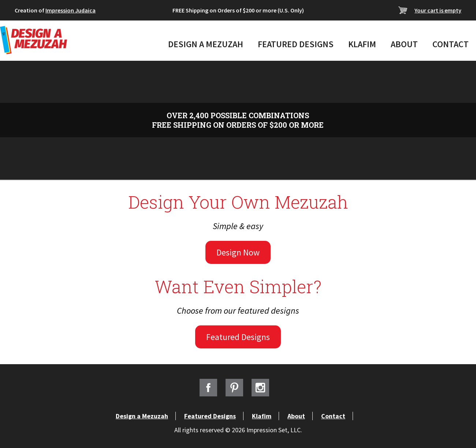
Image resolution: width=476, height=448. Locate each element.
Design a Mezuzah (206, 44)
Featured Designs (296, 44)
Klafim (362, 44)
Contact (451, 44)
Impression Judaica (70, 10)
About (404, 44)
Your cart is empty (438, 10)
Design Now (238, 252)
